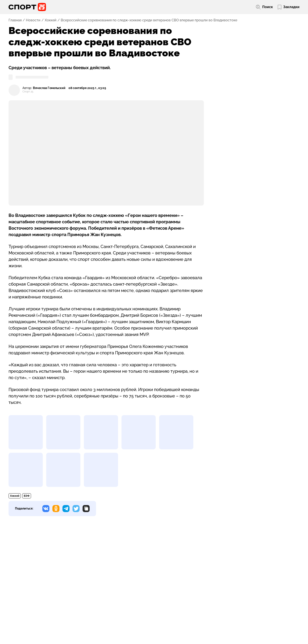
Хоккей (51, 20)
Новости (33, 20)
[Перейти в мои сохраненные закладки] (289, 7)
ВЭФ (27, 496)
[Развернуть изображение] (26, 432)
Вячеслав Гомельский (49, 88)
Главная (15, 20)
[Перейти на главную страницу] (27, 7)
